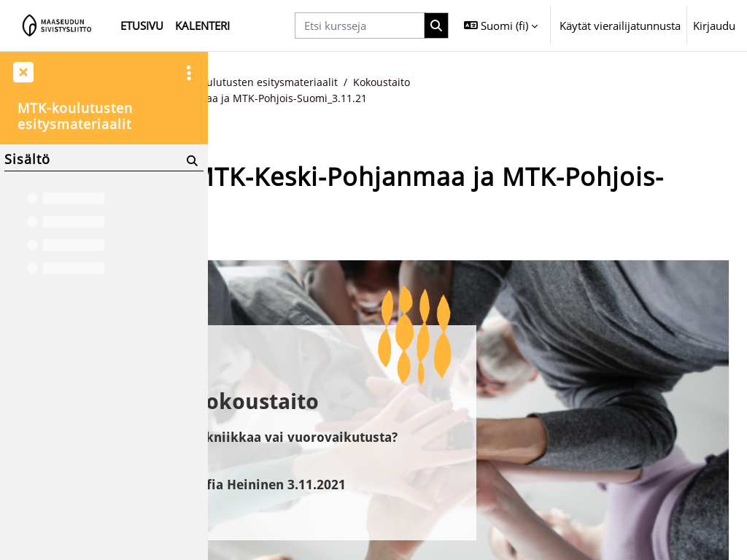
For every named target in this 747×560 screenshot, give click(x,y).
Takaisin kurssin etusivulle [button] (305, 241)
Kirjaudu (714, 26)
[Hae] (437, 26)
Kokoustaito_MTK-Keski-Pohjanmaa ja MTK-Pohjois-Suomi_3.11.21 (409, 98)
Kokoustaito (584, 82)
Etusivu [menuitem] (142, 26)
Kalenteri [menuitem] (202, 26)
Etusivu (244, 82)
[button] (501, 26)
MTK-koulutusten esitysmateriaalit (453, 82)
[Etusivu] (57, 26)
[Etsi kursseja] (360, 26)
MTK (340, 82)
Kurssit (295, 82)
